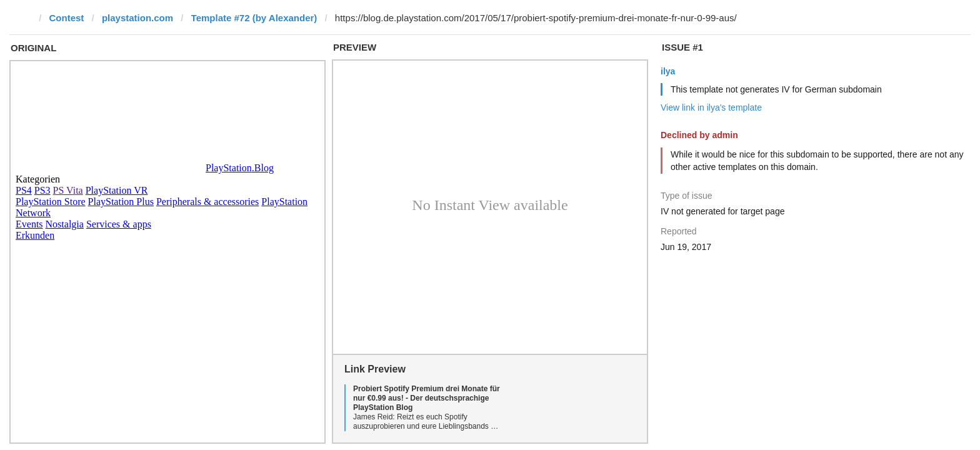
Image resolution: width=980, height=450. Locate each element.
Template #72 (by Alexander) (254, 18)
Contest (67, 18)
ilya (668, 71)
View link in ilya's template (711, 107)
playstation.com (137, 18)
